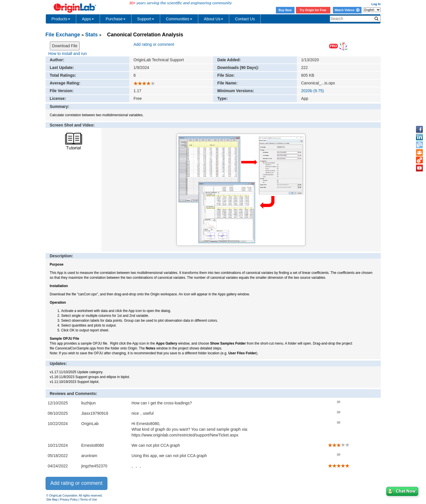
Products (61, 19)
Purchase (116, 19)
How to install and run (68, 54)
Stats (91, 35)
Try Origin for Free (313, 10)
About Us (214, 19)
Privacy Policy (69, 500)
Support (146, 19)
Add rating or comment (154, 44)
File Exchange (63, 35)
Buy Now (285, 10)
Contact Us (245, 19)
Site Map (52, 500)
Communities (179, 19)
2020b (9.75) (312, 91)
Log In (376, 4)
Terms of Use (88, 500)
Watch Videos (347, 10)
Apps (88, 19)
